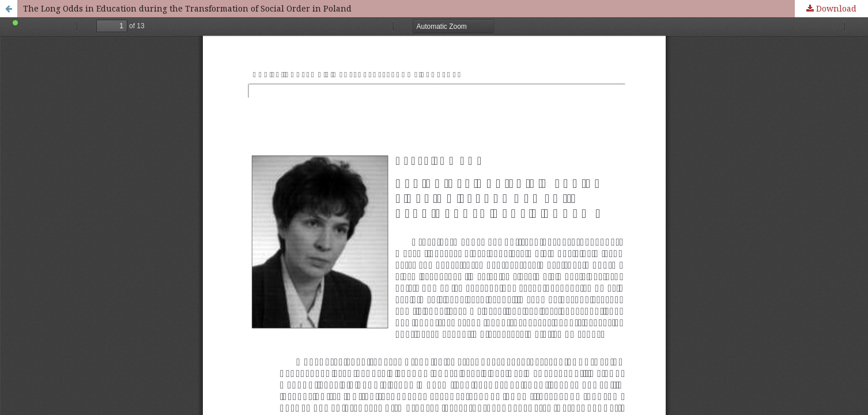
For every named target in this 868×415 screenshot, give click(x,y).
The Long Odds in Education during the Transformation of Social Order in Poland (187, 8)
